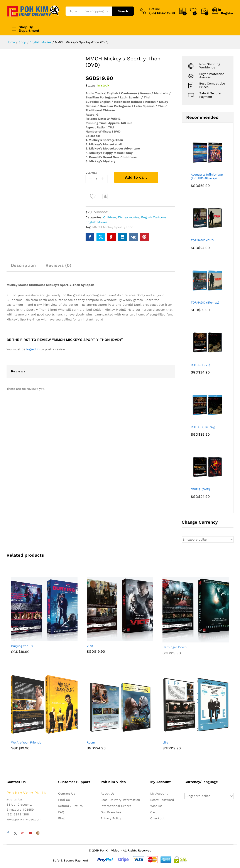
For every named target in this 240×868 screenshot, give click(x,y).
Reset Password (162, 800)
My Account (159, 793)
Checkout (157, 818)
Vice (90, 646)
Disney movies (129, 214)
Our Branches (111, 812)
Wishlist (156, 806)
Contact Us (67, 793)
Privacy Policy (111, 818)
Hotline (155, 9)
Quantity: (91, 173)
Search (123, 11)
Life (165, 742)
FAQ (61, 812)
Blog (61, 818)
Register (227, 13)
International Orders (116, 806)
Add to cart (136, 177)
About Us (107, 793)
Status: (91, 85)
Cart (154, 812)
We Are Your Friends (26, 742)
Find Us (64, 800)
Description (23, 262)
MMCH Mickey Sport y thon (113, 224)
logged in (33, 346)
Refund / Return (70, 806)
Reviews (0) (58, 262)
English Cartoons (154, 214)
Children (110, 214)
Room (91, 742)
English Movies (96, 219)
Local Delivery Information (120, 800)
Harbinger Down (175, 647)
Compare (105, 193)
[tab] (23, 264)
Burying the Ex (22, 646)
